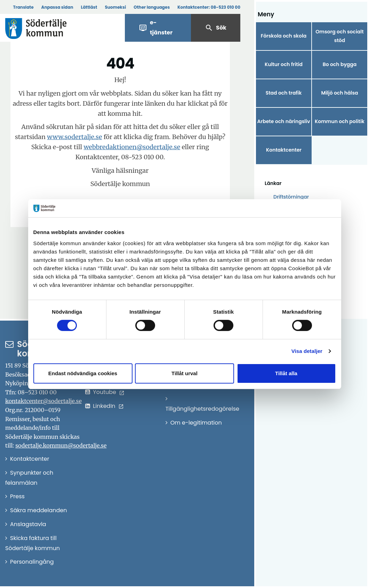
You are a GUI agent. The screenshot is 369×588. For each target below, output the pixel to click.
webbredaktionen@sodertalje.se (132, 147)
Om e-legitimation (196, 423)
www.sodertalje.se (74, 137)
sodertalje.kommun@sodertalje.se (61, 445)
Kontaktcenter (284, 150)
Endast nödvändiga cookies (83, 373)
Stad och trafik (284, 93)
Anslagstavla (28, 524)
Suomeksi (115, 7)
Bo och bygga (340, 64)
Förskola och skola (284, 36)
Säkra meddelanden (38, 510)
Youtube (105, 392)
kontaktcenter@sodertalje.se (43, 401)
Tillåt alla (286, 373)
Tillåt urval (184, 373)
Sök (216, 28)
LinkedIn (104, 406)
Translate (23, 7)
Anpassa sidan (57, 7)
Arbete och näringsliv (284, 121)
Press (17, 496)
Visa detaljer (307, 351)
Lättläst (89, 7)
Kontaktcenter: (209, 7)
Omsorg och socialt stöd (339, 36)
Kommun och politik (340, 121)
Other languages (152, 7)
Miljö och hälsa (339, 93)
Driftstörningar (291, 197)
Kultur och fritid (284, 64)
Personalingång (32, 562)
